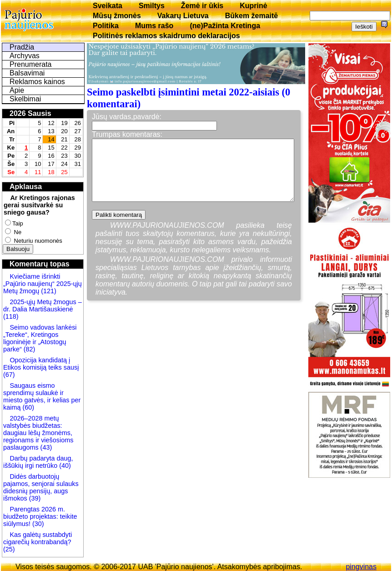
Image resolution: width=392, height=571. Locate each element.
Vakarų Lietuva (183, 16)
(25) (9, 549)
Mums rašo (154, 26)
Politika (106, 26)
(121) (49, 291)
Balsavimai (27, 73)
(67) (9, 375)
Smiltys (152, 6)
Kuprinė (253, 6)
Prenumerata (31, 64)
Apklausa (26, 187)
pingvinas (361, 567)
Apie (17, 90)
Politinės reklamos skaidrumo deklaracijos (166, 36)
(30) (37, 524)
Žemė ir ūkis (202, 6)
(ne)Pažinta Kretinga (225, 26)
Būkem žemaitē (252, 16)
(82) (30, 349)
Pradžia (22, 47)
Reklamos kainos (37, 82)
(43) (45, 447)
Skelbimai (25, 99)
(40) (64, 466)
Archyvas (25, 56)
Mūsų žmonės (117, 16)
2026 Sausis (30, 113)
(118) (11, 316)
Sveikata (108, 6)
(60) (27, 407)
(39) (34, 498)
